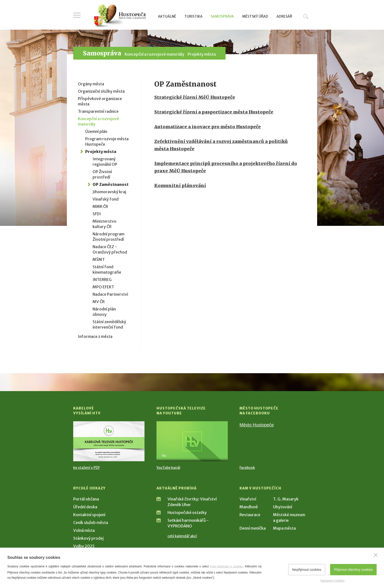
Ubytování (283, 507)
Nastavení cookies (332, 581)
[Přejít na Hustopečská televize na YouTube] (192, 441)
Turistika (193, 16)
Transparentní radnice (98, 111)
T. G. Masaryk (286, 499)
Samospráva (222, 16)
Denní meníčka (253, 528)
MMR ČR (100, 206)
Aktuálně (167, 16)
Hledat (306, 16)
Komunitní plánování (180, 185)
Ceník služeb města (91, 523)
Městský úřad (255, 16)
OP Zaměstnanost (111, 184)
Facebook (247, 468)
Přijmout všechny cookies (353, 570)
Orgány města (91, 84)
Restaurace (250, 515)
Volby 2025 (84, 546)
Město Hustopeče (257, 425)
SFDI (97, 214)
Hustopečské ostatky (187, 512)
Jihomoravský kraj (109, 192)
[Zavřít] (376, 555)
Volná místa (84, 530)
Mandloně (249, 507)
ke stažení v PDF (87, 468)
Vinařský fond (106, 199)
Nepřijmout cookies (307, 570)
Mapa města (284, 528)
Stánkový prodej (88, 538)
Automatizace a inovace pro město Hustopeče (208, 127)
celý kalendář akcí (182, 536)
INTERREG (102, 280)
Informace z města (95, 336)
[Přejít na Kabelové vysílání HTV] (109, 441)
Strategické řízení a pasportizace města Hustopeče (214, 112)
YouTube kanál (168, 468)
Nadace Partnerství (110, 294)
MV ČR (99, 302)
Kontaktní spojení (89, 515)
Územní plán (96, 131)
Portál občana (86, 499)
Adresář (284, 16)
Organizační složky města (101, 91)
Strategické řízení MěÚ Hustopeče (195, 97)
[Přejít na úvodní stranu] (120, 16)
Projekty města (202, 54)
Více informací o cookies (226, 566)
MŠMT (99, 259)
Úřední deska (85, 507)
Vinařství (248, 499)
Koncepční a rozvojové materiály (154, 54)
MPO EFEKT (103, 287)
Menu (77, 15)
